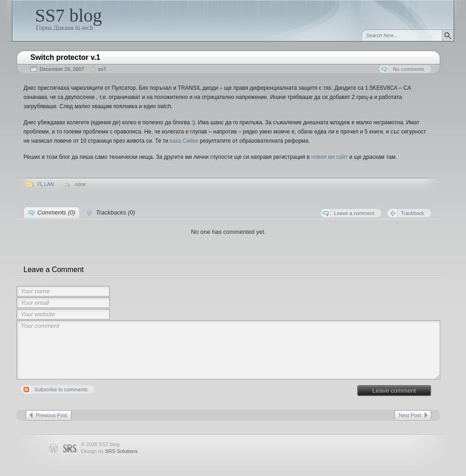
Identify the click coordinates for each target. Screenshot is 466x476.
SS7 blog (69, 15)
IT (39, 184)
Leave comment (394, 391)
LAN (49, 184)
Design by (109, 451)
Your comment (228, 350)
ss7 (102, 69)
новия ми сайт (329, 157)
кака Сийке (184, 141)
